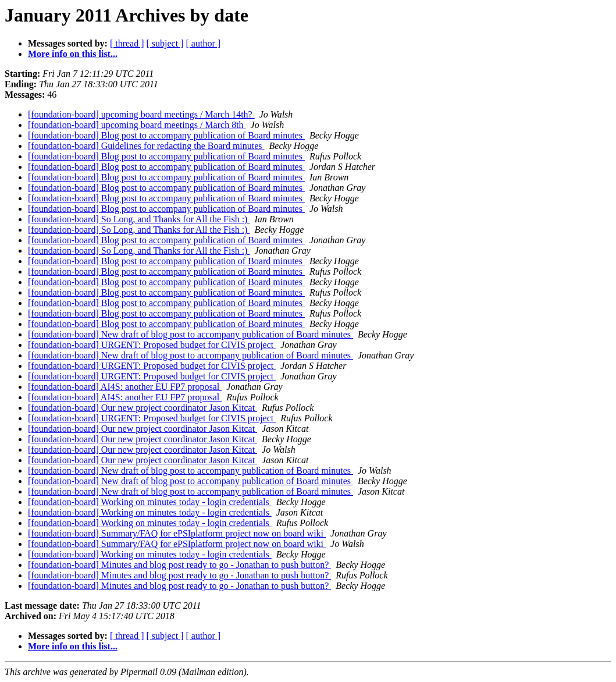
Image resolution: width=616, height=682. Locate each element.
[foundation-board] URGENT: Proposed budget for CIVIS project (152, 345)
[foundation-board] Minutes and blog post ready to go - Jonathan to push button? (179, 565)
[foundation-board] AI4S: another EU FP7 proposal (125, 387)
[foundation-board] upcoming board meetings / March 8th (137, 125)
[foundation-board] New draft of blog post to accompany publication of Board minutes (191, 334)
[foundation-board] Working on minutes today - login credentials (150, 502)
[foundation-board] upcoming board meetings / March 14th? (141, 114)
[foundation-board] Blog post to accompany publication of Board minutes (166, 135)
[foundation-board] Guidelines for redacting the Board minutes (146, 146)
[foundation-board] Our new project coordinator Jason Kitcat (143, 408)
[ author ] (204, 43)
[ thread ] (127, 43)
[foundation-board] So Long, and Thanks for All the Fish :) (139, 219)
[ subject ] (165, 43)
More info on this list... (73, 54)
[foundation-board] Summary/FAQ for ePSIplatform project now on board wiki (177, 533)
